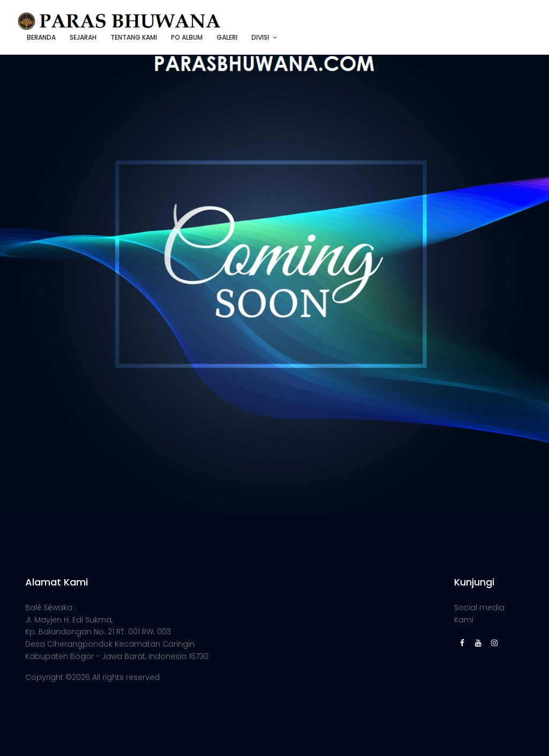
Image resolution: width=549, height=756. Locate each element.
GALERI (227, 37)
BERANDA (41, 37)
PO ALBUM (187, 37)
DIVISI (260, 37)
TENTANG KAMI (134, 37)
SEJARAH (83, 37)
